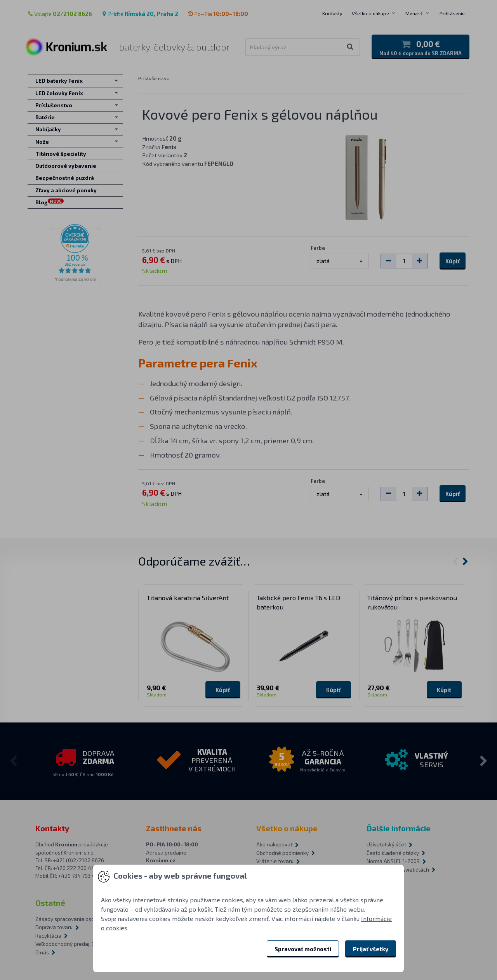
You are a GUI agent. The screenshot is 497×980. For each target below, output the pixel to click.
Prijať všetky (371, 949)
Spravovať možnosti (303, 949)
